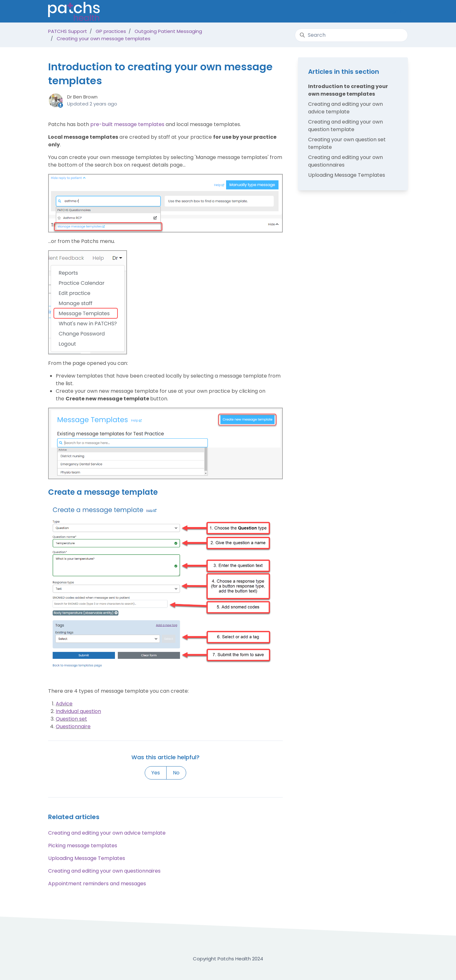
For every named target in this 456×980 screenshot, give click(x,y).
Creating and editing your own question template (345, 126)
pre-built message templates (127, 124)
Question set (71, 719)
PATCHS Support (68, 31)
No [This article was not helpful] (176, 773)
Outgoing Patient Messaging (168, 31)
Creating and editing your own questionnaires (104, 871)
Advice (64, 704)
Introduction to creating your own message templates (348, 90)
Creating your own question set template (347, 143)
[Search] (351, 35)
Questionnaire (73, 726)
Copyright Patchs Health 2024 (228, 959)
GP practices (111, 31)
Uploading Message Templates (87, 858)
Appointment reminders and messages (97, 884)
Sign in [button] (396, 11)
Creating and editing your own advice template (107, 833)
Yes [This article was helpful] (156, 773)
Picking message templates (83, 846)
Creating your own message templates (104, 38)
